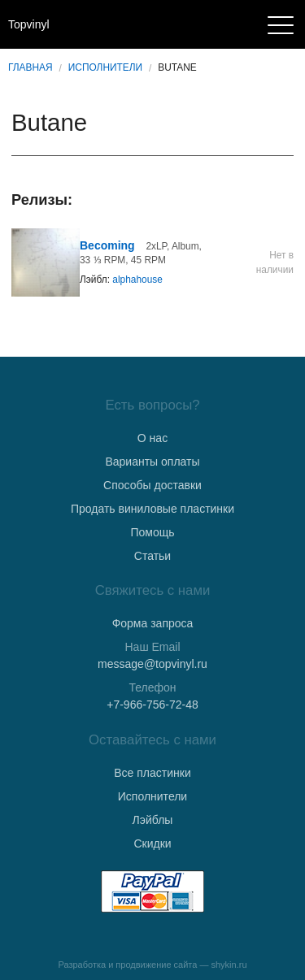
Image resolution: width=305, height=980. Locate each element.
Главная (30, 67)
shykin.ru (229, 965)
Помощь (152, 532)
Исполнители (105, 67)
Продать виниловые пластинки (152, 509)
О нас (152, 438)
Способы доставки (152, 485)
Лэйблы (153, 820)
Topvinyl (29, 24)
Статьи (152, 556)
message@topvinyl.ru (152, 664)
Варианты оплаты (152, 462)
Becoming (107, 245)
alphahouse (137, 280)
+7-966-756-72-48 (152, 705)
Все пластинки (152, 773)
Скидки (152, 843)
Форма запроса (153, 623)
